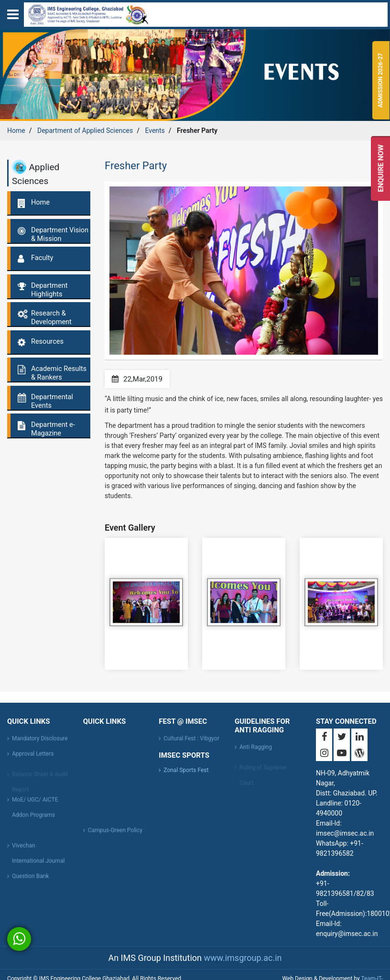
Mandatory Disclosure (40, 741)
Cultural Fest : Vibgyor (191, 741)
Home (16, 131)
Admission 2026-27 (381, 81)
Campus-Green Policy (115, 833)
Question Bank (30, 879)
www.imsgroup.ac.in (243, 958)
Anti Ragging (256, 750)
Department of (85, 131)
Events (155, 131)
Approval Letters (33, 756)
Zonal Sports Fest (186, 770)
